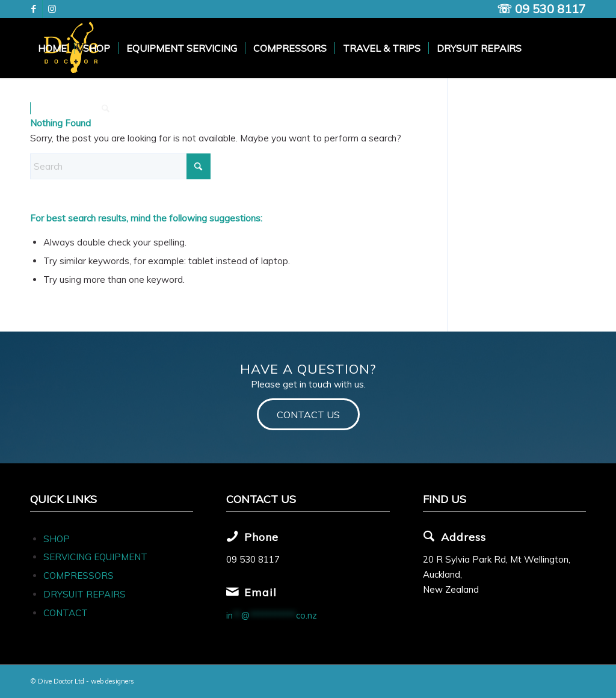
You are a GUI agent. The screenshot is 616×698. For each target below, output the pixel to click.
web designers (112, 681)
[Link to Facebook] (33, 9)
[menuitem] (52, 48)
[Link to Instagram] (52, 9)
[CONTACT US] (308, 414)
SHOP (57, 539)
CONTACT (66, 613)
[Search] (106, 108)
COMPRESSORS (80, 576)
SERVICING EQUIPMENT (95, 557)
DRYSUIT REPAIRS (85, 594)
